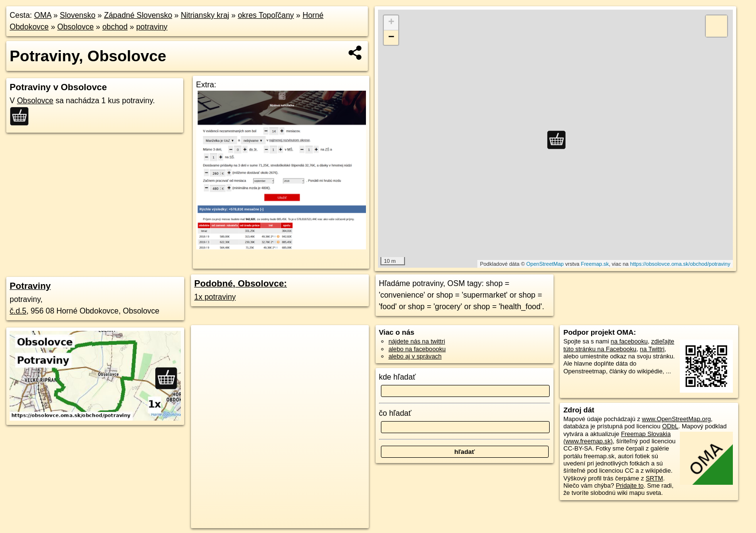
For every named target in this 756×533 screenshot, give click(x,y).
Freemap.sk (595, 264)
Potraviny (30, 286)
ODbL (670, 426)
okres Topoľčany (266, 15)
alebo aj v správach (415, 356)
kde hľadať (398, 377)
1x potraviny (215, 297)
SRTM (654, 478)
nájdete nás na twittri (417, 341)
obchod (115, 27)
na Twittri (652, 349)
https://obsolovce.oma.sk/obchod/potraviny (680, 264)
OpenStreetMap (545, 264)
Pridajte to (630, 485)
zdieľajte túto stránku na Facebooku (619, 345)
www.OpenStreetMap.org (676, 419)
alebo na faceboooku (417, 349)
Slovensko (78, 15)
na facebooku (629, 341)
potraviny (152, 27)
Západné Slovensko (138, 15)
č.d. (18, 311)
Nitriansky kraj (205, 15)
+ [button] (391, 23)
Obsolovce (76, 27)
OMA (43, 15)
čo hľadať (395, 413)
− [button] (391, 38)
